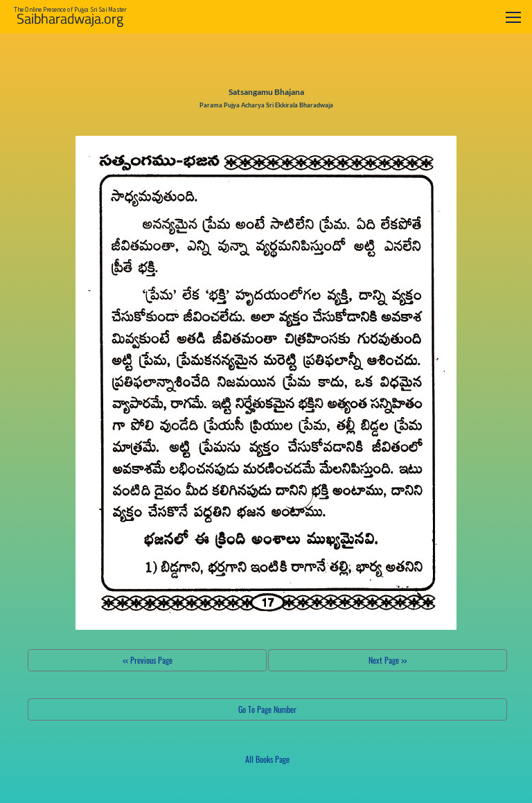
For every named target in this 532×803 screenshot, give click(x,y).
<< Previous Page (148, 660)
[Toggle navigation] (513, 17)
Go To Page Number (267, 709)
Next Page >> (388, 660)
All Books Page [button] (267, 759)
